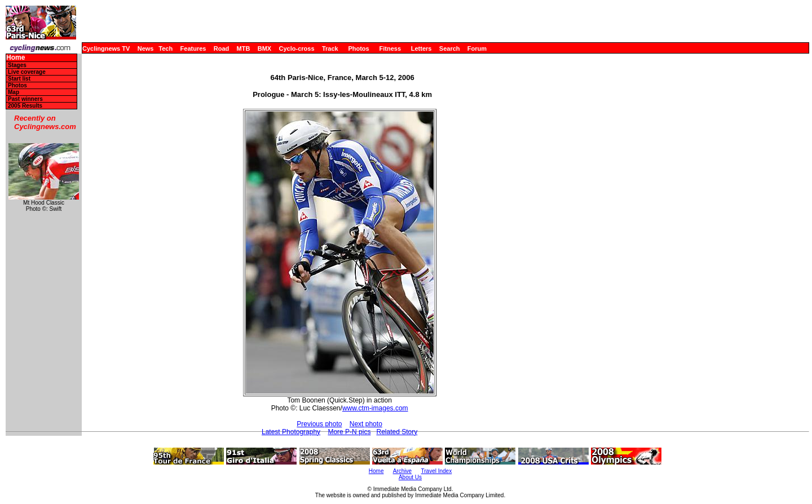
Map (14, 92)
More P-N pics (349, 432)
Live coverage (27, 72)
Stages (17, 65)
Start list (19, 79)
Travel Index (437, 471)
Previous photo (319, 424)
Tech (166, 48)
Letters (422, 48)
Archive (402, 471)
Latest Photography (291, 432)
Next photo (366, 424)
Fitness (390, 48)
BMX (264, 48)
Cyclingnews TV (106, 48)
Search (450, 48)
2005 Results (25, 106)
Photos (358, 48)
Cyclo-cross (297, 48)
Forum (477, 48)
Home (16, 58)
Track (330, 48)
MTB (244, 48)
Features (193, 48)
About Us (410, 477)
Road (222, 48)
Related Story (397, 432)
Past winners (25, 99)
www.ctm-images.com (375, 408)
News (146, 48)
